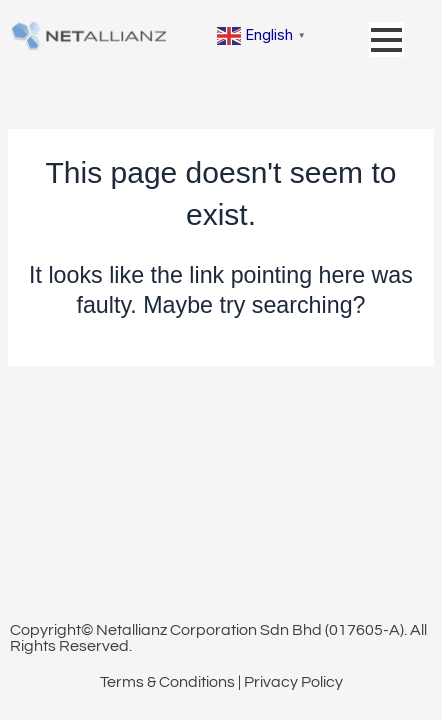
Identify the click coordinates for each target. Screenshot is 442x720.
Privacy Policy (293, 682)
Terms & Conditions (167, 682)
